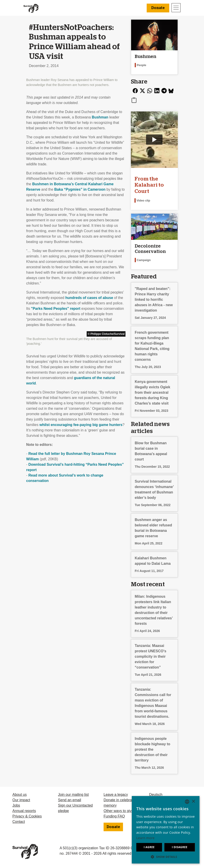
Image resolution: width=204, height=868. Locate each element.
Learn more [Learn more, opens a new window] (145, 838)
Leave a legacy (116, 795)
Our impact (21, 800)
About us (20, 795)
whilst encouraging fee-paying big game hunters (81, 425)
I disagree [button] (180, 847)
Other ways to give (119, 811)
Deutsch (156, 795)
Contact (19, 822)
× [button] (193, 802)
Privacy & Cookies (27, 816)
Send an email (70, 800)
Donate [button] (158, 8)
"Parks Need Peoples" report (56, 309)
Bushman (100, 117)
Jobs (16, 805)
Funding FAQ (114, 816)
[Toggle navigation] (176, 8)
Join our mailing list (73, 795)
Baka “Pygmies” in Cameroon (80, 189)
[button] (166, 857)
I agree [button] (149, 847)
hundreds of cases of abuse (89, 298)
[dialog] (166, 830)
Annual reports (24, 811)
